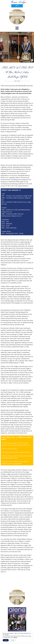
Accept (6, 640)
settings (15, 637)
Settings (13, 640)
